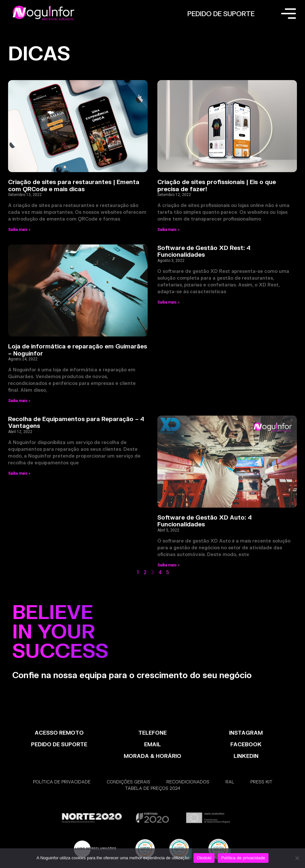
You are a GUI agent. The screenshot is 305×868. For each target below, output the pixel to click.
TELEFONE (152, 733)
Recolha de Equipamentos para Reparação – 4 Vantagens (76, 422)
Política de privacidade (243, 858)
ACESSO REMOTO (59, 733)
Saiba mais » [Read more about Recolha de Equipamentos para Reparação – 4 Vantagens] (19, 473)
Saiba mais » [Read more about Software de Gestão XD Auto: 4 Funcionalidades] (168, 565)
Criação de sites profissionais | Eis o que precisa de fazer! (217, 185)
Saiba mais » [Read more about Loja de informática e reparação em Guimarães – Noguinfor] (19, 401)
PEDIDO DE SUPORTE (221, 14)
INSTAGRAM (246, 733)
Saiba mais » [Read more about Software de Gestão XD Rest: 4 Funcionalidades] (168, 302)
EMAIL (152, 744)
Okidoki (204, 858)
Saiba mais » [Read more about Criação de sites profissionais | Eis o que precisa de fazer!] (168, 230)
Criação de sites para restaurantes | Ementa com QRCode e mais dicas (74, 185)
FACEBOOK (246, 744)
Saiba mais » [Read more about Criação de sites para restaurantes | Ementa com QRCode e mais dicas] (19, 230)
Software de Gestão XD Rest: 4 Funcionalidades (204, 251)
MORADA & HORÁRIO (152, 756)
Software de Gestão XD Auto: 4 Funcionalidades (205, 521)
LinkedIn (246, 756)
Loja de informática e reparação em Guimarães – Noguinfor (78, 350)
